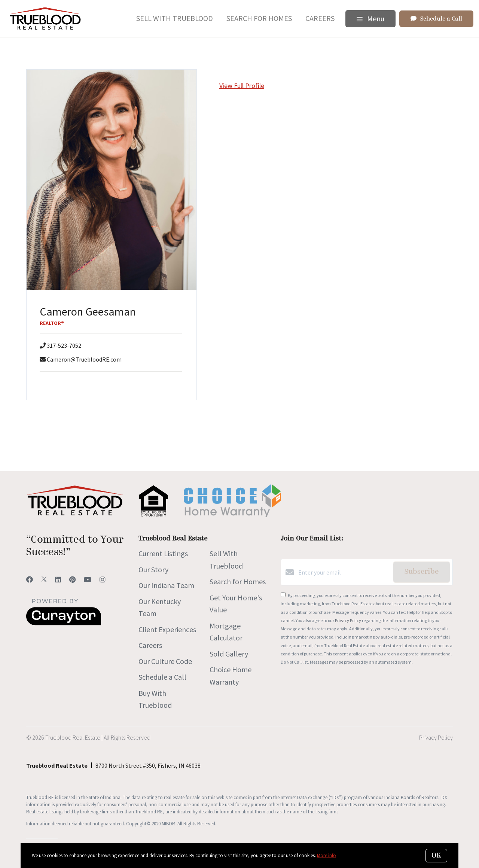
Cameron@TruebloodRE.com (84, 359)
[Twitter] (44, 580)
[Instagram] (103, 580)
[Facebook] (30, 580)
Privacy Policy (348, 620)
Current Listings (163, 553)
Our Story (153, 569)
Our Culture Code (165, 661)
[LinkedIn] (58, 580)
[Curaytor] (64, 623)
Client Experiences (167, 629)
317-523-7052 (64, 345)
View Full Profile (242, 86)
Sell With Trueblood (175, 18)
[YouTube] (88, 580)
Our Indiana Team (166, 585)
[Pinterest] (72, 580)
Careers (320, 18)
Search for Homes (259, 18)
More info (327, 855)
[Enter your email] (344, 572)
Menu (370, 19)
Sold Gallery (229, 654)
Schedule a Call (162, 677)
